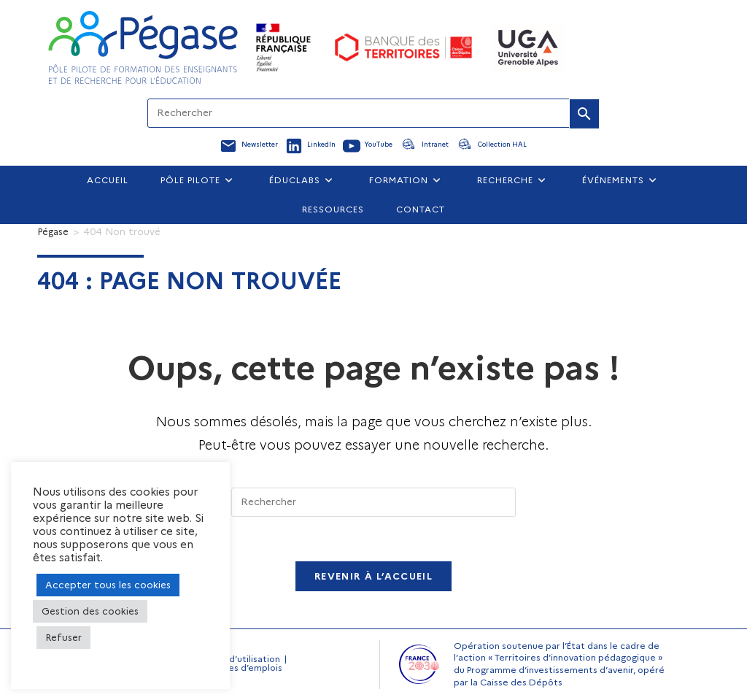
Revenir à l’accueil (373, 576)
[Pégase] (53, 231)
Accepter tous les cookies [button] (108, 585)
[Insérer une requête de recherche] (373, 502)
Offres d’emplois (246, 668)
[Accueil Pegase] (143, 47)
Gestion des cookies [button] (90, 611)
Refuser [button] (63, 637)
